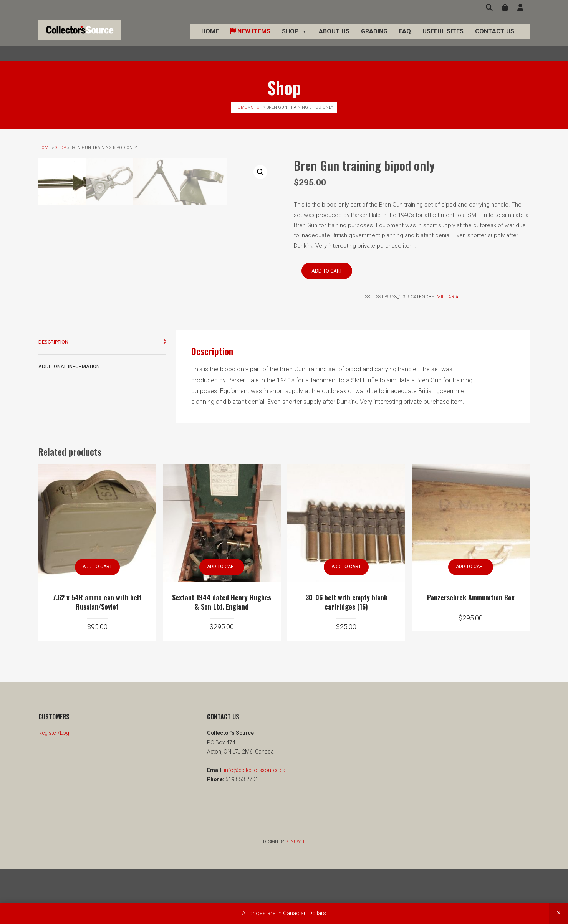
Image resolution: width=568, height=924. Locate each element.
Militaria (448, 297)
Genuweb (295, 897)
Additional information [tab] (69, 422)
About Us (334, 39)
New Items (250, 39)
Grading (374, 39)
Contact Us (495, 39)
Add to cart (327, 271)
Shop (295, 39)
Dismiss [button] (558, 913)
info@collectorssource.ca (254, 826)
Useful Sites (443, 39)
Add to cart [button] (97, 622)
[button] (260, 172)
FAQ (405, 39)
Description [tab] (53, 397)
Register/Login (56, 788)
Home (210, 39)
